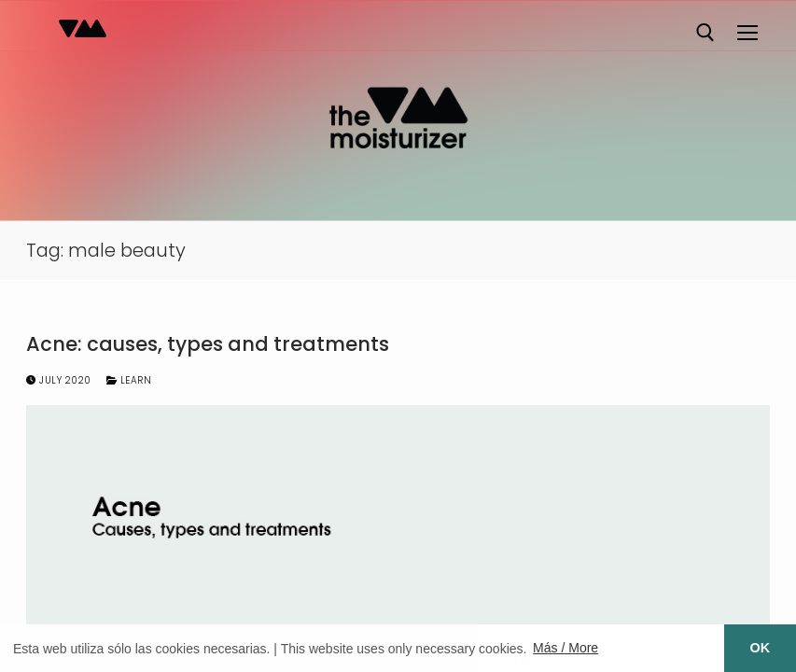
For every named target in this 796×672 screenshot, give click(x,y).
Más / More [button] (566, 648)
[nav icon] (747, 33)
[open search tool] (705, 33)
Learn (129, 380)
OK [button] (761, 648)
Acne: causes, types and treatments (208, 344)
